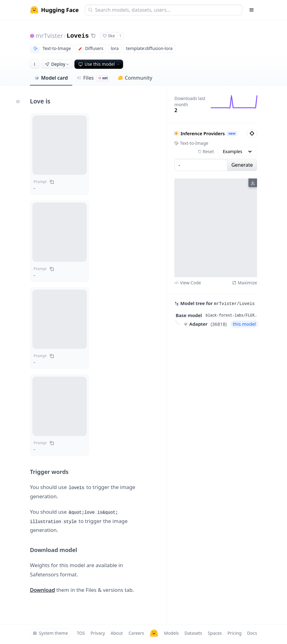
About (117, 633)
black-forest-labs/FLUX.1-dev (231, 316)
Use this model (99, 64)
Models (171, 633)
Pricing (234, 633)
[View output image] (216, 228)
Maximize (245, 283)
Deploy (57, 64)
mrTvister (49, 36)
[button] (60, 145)
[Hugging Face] (154, 633)
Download (42, 590)
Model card (51, 78)
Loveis (78, 36)
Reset (206, 151)
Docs (252, 633)
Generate (242, 165)
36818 (219, 324)
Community (135, 78)
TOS (81, 633)
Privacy (98, 633)
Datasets (193, 633)
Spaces (215, 633)
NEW (232, 134)
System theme (50, 633)
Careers (136, 633)
